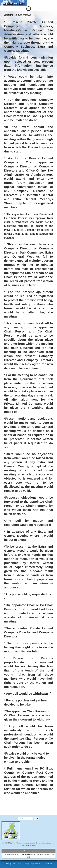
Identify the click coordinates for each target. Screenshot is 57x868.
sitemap (8, 864)
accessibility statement (43, 864)
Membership (28, 851)
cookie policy (17, 864)
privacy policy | (29, 864)
